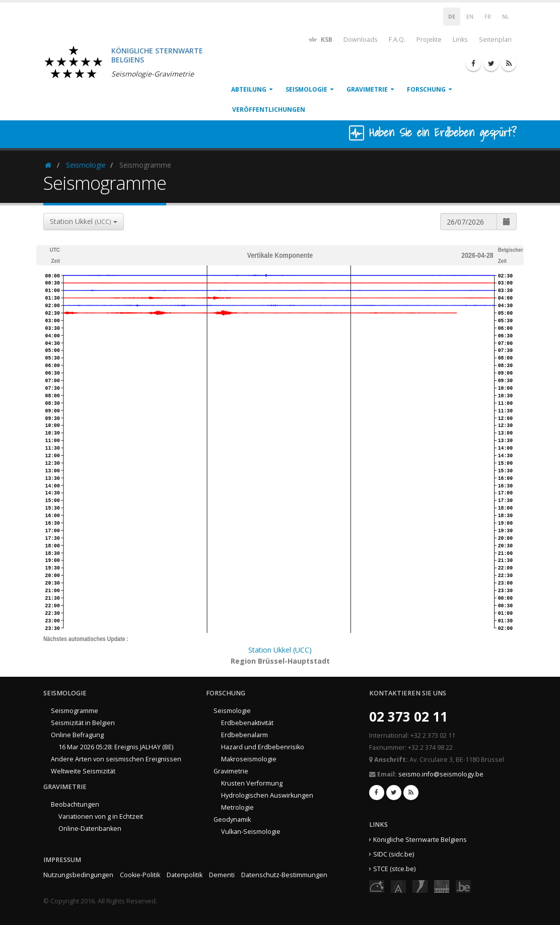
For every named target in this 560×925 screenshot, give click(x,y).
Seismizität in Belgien (83, 723)
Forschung (426, 89)
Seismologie (306, 89)
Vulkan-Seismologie (251, 832)
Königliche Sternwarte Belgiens (420, 840)
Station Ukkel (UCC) (280, 650)
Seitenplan (495, 40)
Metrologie (237, 807)
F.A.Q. (397, 40)
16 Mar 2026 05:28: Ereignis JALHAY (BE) (116, 747)
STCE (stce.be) (394, 869)
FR (488, 17)
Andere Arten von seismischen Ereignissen (116, 759)
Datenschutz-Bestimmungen (284, 875)
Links (460, 40)
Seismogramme (75, 711)
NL (506, 17)
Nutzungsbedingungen (78, 875)
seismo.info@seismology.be (441, 774)
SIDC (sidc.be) (394, 854)
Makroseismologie (249, 759)
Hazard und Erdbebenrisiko (263, 747)
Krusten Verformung (252, 783)
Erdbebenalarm (244, 735)
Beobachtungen (75, 804)
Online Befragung (77, 735)
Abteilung (249, 89)
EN (470, 17)
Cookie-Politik (140, 875)
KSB (320, 39)
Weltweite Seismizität (83, 771)
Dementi (222, 875)
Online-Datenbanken (90, 829)
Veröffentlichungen (269, 110)
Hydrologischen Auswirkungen (267, 795)
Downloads (361, 40)
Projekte (429, 40)
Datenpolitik (185, 875)
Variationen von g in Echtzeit (101, 816)
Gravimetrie (367, 89)
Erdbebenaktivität (247, 723)
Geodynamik (232, 820)
